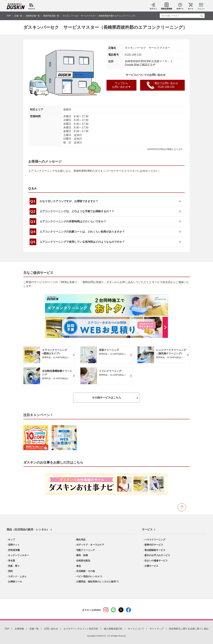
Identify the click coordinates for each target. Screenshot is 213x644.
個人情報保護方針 (113, 629)
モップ (11, 540)
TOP (9, 16)
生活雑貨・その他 (86, 571)
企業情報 (19, 629)
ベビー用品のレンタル (88, 576)
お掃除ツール (15, 582)
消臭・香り (14, 566)
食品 (79, 566)
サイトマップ (157, 629)
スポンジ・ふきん (17, 576)
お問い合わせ (51, 629)
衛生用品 (81, 540)
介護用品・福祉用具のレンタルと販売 (96, 582)
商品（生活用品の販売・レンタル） (28, 529)
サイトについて (136, 629)
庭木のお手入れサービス (157, 555)
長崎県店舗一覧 (33, 16)
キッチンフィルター (18, 555)
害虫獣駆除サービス (155, 550)
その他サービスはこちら (106, 398)
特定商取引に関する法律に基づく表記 (189, 629)
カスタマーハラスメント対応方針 (81, 629)
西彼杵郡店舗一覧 (51, 16)
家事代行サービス (154, 545)
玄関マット (14, 545)
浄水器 (11, 561)
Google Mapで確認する (139, 65)
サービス (147, 529)
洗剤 (10, 571)
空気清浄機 (14, 550)
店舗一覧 (18, 16)
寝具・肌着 (82, 555)
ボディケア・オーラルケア (90, 545)
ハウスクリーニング (155, 540)
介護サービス (151, 566)
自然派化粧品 (83, 561)
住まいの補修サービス (156, 561)
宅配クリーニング (86, 550)
